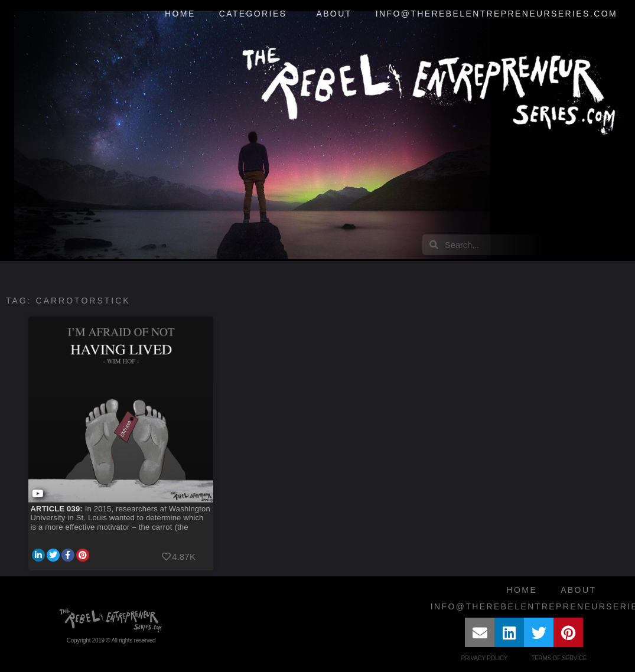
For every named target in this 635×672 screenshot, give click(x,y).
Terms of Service (559, 658)
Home (180, 14)
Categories (256, 14)
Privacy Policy (485, 658)
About (334, 14)
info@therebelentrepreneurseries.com (496, 14)
